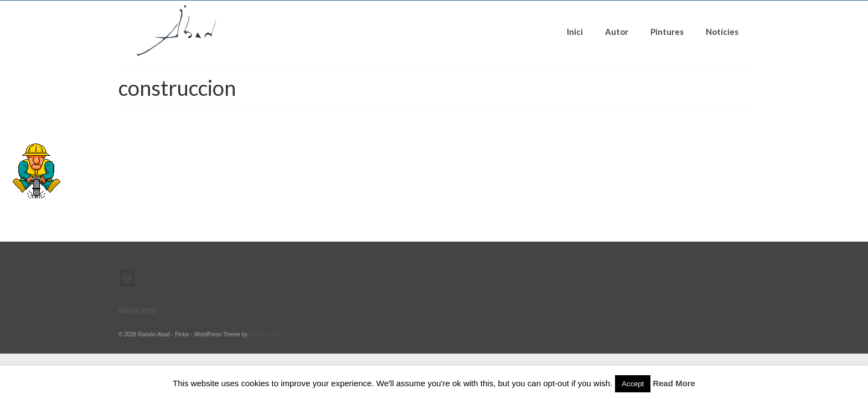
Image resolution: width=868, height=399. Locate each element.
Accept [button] (633, 384)
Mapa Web (138, 310)
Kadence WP (265, 334)
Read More (674, 383)
